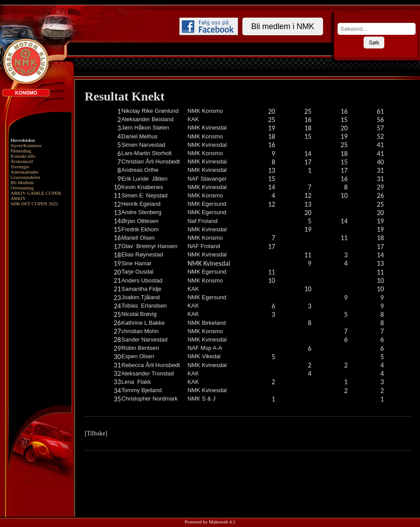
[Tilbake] (96, 433)
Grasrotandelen (25, 177)
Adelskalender (25, 172)
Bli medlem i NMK (283, 26)
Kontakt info (23, 156)
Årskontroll (22, 161)
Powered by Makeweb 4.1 (210, 522)
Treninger (20, 167)
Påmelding (21, 151)
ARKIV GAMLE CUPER (36, 193)
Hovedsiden (23, 140)
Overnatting (22, 188)
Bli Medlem (22, 182)
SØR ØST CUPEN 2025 (34, 204)
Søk (374, 43)
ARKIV (18, 198)
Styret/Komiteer (26, 145)
